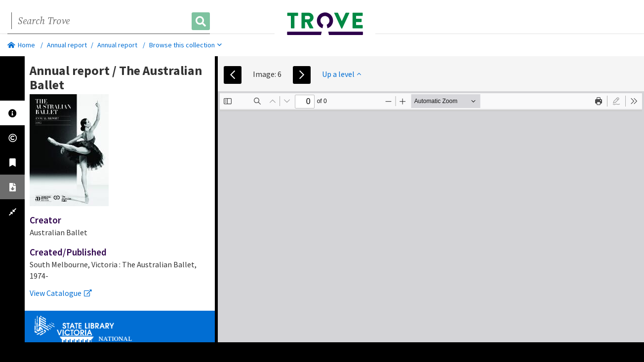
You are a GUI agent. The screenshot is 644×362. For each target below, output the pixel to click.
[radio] (616, 101)
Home (21, 45)
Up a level (342, 74)
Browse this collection (185, 45)
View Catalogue (61, 293)
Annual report (67, 45)
